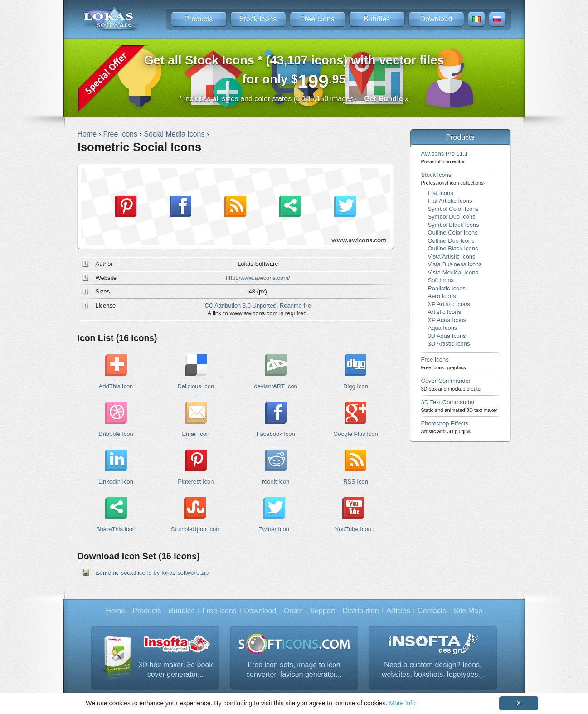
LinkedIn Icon (116, 482)
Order (293, 611)
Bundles (377, 19)
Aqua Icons (443, 328)
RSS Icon (356, 482)
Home (115, 611)
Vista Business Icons (455, 264)
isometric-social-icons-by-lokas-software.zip (152, 573)
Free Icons (317, 19)
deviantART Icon (276, 386)
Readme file (295, 306)
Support (322, 611)
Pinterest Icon (196, 482)
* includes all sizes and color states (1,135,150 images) (294, 99)
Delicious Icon (196, 386)
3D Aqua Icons (447, 336)
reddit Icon (276, 482)
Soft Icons (441, 280)
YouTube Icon (353, 529)
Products (198, 19)
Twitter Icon (274, 529)
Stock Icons (258, 19)
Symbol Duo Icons (452, 217)
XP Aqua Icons (447, 320)
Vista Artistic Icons (452, 257)
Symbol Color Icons (453, 209)
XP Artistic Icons (449, 304)
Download (436, 19)
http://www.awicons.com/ (258, 278)
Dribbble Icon (116, 434)
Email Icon (196, 434)
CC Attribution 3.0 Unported (240, 306)
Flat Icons (441, 193)
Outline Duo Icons (451, 241)
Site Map (468, 611)
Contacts (432, 611)
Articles (398, 611)
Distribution (361, 611)
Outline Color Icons (453, 232)
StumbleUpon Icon (195, 529)
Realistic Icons (447, 288)
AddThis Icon (116, 386)
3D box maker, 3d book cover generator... (176, 670)
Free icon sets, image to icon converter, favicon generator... (294, 670)
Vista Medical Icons (453, 272)
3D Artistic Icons (449, 344)
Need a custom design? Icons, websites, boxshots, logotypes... (433, 670)
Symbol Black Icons (454, 225)
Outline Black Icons (453, 248)
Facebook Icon (276, 434)
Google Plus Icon (356, 434)
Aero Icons (442, 296)
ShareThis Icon (116, 529)
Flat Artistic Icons (450, 201)
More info (402, 703)
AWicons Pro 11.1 (445, 157)
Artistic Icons (445, 312)
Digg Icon (356, 386)
